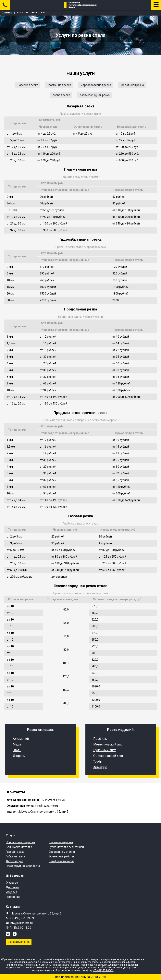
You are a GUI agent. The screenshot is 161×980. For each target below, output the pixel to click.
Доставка (12, 887)
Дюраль (19, 756)
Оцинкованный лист (108, 756)
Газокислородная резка (94, 95)
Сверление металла (62, 852)
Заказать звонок (19, 942)
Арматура (100, 767)
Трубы (98, 762)
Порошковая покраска (20, 842)
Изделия (12, 892)
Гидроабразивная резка (95, 85)
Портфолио (13, 897)
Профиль (100, 739)
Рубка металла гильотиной (66, 847)
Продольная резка (132, 85)
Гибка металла (15, 856)
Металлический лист (108, 744)
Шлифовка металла (62, 861)
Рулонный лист (105, 750)
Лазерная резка (28, 85)
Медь (17, 744)
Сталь (17, 750)
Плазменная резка (59, 85)
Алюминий (21, 739)
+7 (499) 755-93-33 (22, 918)
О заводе (12, 883)
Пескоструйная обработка (23, 866)
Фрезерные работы (61, 856)
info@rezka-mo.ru (21, 923)
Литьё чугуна (15, 861)
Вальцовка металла (19, 847)
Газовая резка (61, 95)
